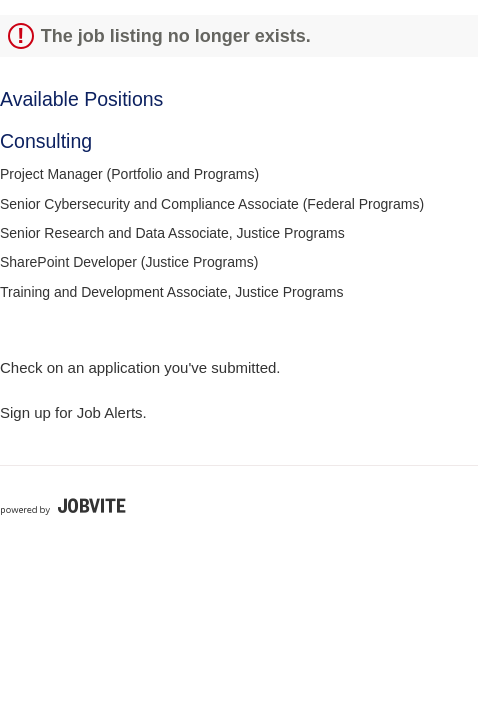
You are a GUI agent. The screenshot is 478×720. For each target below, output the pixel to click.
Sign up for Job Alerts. (73, 412)
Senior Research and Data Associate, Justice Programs (172, 233)
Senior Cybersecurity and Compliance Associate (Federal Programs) (212, 204)
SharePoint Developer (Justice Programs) (129, 262)
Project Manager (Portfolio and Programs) (129, 174)
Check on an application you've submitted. (140, 367)
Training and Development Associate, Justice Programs (171, 292)
